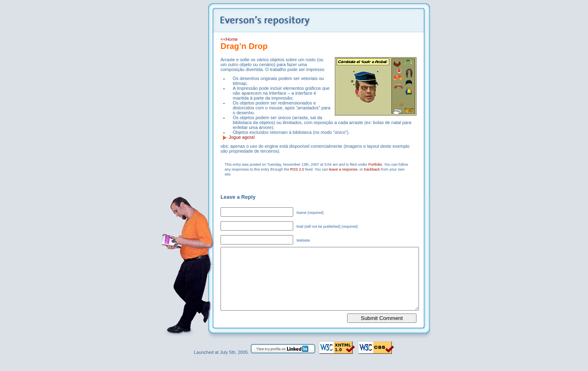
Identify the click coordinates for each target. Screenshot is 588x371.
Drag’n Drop (244, 46)
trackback (372, 169)
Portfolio (375, 164)
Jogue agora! (242, 137)
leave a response (343, 169)
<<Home (229, 39)
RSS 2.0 (297, 169)
